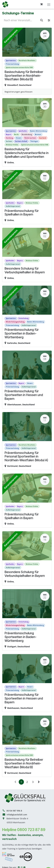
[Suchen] (42, 20)
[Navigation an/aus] (49, 4)
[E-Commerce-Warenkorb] (41, 4)
